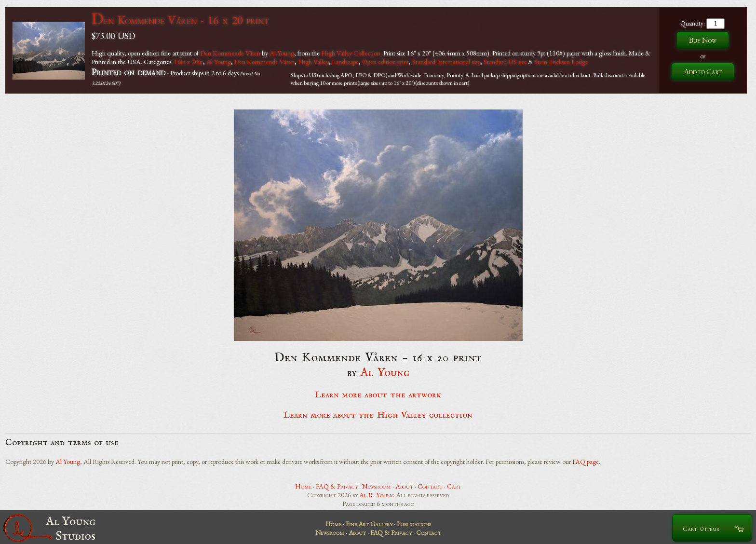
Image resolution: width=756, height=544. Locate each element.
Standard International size (446, 62)
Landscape (345, 62)
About (404, 486)
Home (303, 486)
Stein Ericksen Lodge (561, 62)
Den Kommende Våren (230, 53)
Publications (414, 524)
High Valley (313, 62)
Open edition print (385, 62)
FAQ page (586, 462)
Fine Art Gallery (369, 524)
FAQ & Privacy (337, 486)
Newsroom (377, 486)
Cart (454, 486)
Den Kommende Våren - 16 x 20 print (180, 20)
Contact (430, 486)
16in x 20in (189, 62)
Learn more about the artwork (378, 395)
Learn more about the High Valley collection (378, 415)
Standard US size (505, 62)
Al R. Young (377, 495)
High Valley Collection (351, 53)
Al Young (282, 53)
